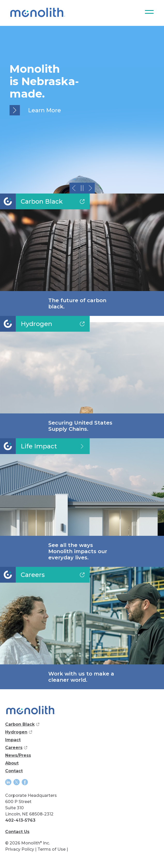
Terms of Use (52, 849)
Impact (13, 740)
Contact (14, 771)
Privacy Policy (20, 849)
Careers (16, 748)
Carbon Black (22, 725)
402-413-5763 (20, 820)
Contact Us (17, 832)
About (12, 763)
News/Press (18, 755)
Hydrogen (19, 733)
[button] (74, 188)
